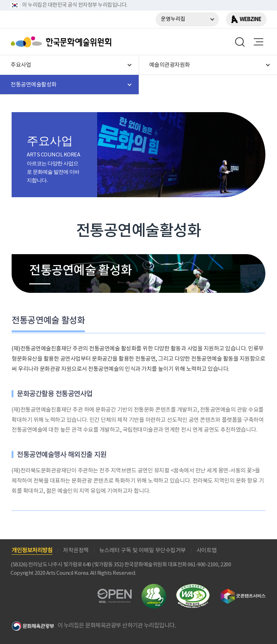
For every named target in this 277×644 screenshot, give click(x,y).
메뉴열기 (258, 42)
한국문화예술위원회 (63, 42)
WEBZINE (250, 19)
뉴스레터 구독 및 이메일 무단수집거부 (143, 550)
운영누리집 (173, 19)
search (240, 42)
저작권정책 (76, 550)
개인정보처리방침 (32, 550)
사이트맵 (207, 550)
